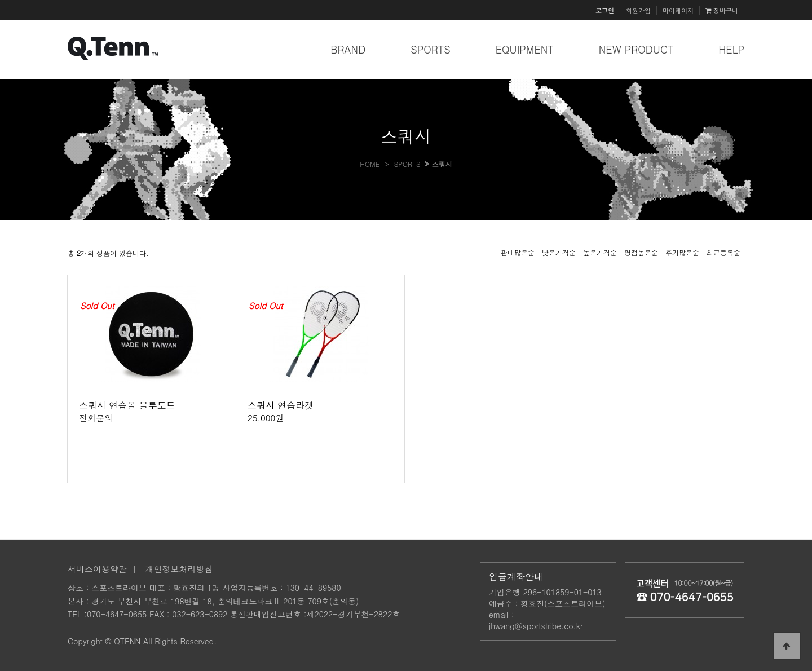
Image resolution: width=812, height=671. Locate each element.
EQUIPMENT (525, 49)
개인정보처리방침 (179, 569)
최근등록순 (723, 252)
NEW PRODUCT (636, 49)
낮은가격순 (559, 252)
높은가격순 (600, 252)
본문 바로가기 (0, 0)
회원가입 (638, 10)
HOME (370, 164)
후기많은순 (682, 252)
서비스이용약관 (97, 569)
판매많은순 (518, 252)
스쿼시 (442, 164)
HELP (731, 49)
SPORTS (431, 49)
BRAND (348, 49)
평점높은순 (641, 252)
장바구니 (722, 10)
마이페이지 (678, 10)
